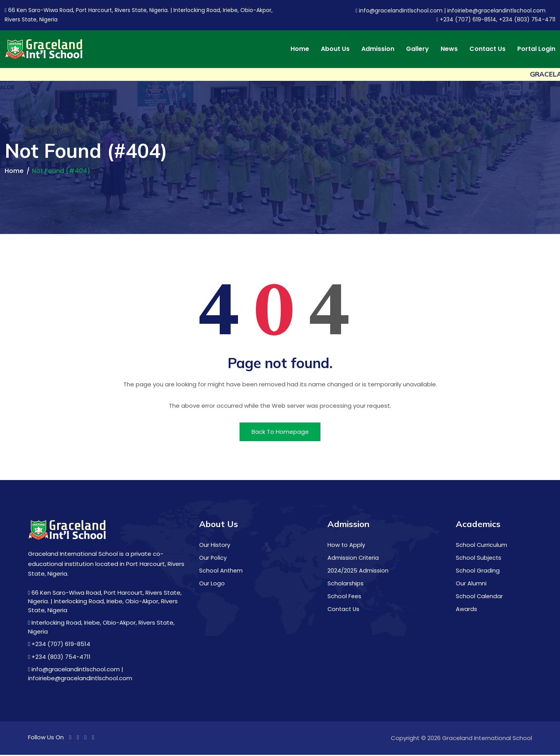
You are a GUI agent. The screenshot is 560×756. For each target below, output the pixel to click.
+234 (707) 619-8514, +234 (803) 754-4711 (496, 19)
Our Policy (213, 559)
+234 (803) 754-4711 (59, 658)
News (449, 49)
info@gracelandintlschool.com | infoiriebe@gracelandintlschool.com (451, 10)
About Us (335, 49)
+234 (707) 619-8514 (59, 645)
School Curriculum (482, 546)
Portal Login (536, 49)
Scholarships (346, 584)
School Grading (478, 572)
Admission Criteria (354, 559)
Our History (215, 546)
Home (300, 49)
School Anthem (221, 572)
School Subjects (479, 559)
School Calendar (480, 597)
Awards (466, 610)
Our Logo (212, 584)
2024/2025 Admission (358, 572)
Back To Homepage (280, 432)
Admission (378, 49)
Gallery (417, 49)
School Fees (345, 597)
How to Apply (346, 546)
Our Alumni (471, 584)
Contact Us (487, 49)
